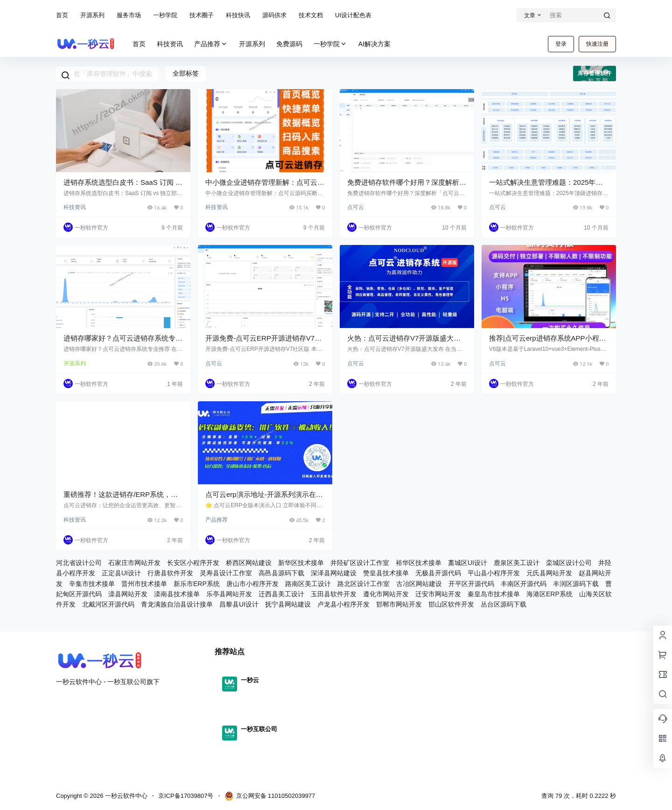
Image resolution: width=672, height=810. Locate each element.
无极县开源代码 (438, 573)
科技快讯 (238, 15)
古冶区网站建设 (419, 584)
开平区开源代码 (471, 584)
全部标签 (186, 73)
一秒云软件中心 (125, 796)
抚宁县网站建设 (288, 604)
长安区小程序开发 (193, 563)
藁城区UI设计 (468, 563)
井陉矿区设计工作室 (360, 563)
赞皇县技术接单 (386, 573)
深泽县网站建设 (334, 573)
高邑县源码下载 (281, 573)
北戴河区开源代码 (108, 604)
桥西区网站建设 (249, 563)
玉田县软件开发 (334, 594)
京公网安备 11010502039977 (270, 796)
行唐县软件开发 (170, 573)
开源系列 (92, 15)
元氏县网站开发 (549, 573)
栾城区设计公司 (569, 563)
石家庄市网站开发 (134, 563)
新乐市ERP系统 (197, 584)
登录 (561, 44)
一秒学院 (165, 15)
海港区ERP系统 (549, 594)
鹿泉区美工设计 (517, 563)
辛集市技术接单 (92, 584)
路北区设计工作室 (364, 584)
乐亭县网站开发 (229, 594)
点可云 (356, 207)
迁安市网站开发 (438, 594)
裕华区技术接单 (419, 563)
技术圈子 (202, 15)
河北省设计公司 (79, 563)
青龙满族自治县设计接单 (177, 604)
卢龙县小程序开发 (343, 604)
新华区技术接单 (301, 563)
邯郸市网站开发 (399, 604)
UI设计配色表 (353, 15)
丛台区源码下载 (504, 604)
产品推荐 (211, 44)
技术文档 (311, 15)
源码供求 (274, 15)
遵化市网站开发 (386, 594)
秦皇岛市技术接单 (494, 594)
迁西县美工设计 (281, 594)
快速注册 (597, 44)
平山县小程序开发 (494, 573)
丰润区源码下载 (576, 584)
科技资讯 (75, 207)
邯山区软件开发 (451, 604)
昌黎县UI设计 (239, 604)
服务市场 (129, 15)
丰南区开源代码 (524, 584)
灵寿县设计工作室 (226, 573)
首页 (62, 15)
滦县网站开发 (128, 594)
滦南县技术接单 (177, 594)
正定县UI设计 (121, 573)
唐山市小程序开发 (252, 584)
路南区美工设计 (308, 584)
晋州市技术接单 (144, 584)
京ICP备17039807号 (186, 796)
